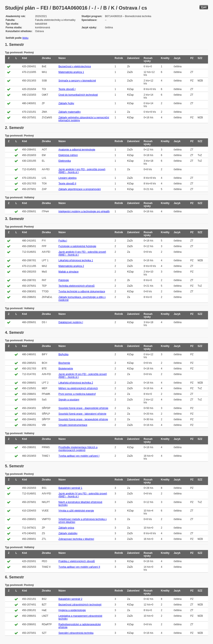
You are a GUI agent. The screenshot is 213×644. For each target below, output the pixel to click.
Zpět (204, 7)
